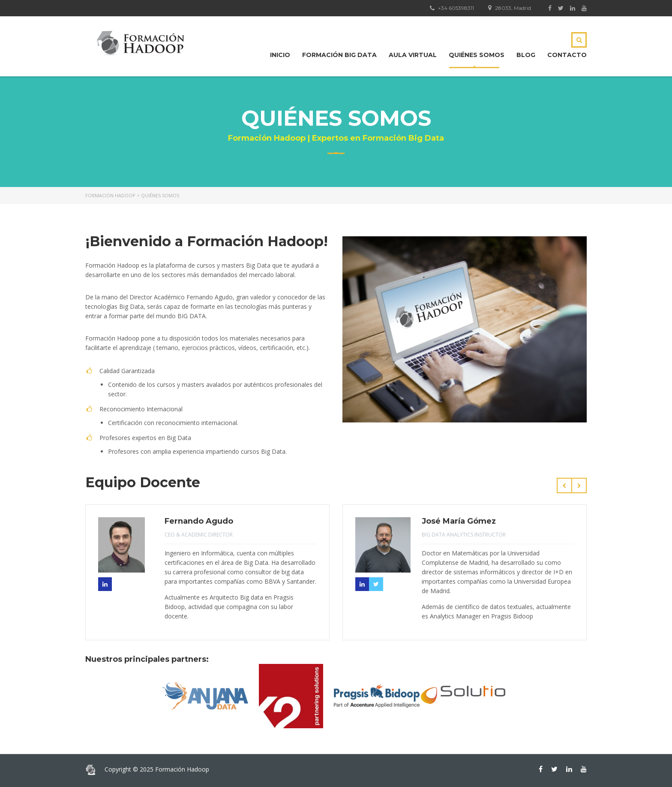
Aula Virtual (413, 55)
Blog (526, 55)
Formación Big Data (339, 55)
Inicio (280, 55)
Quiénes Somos (477, 55)
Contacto (567, 55)
